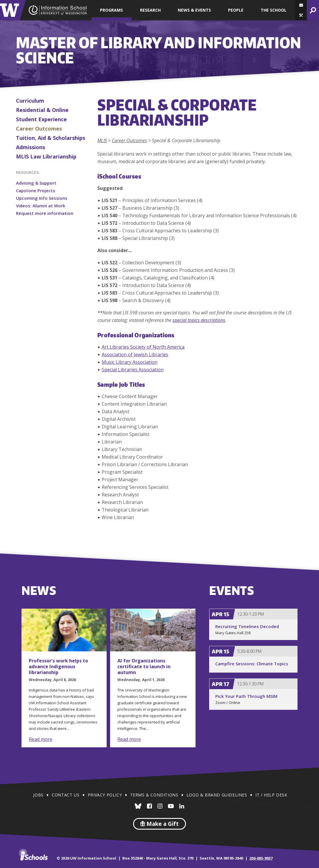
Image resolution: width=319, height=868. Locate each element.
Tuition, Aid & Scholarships (51, 138)
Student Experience (41, 119)
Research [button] (150, 10)
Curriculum (30, 101)
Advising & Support (36, 183)
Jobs (38, 795)
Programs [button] (111, 10)
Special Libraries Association (133, 370)
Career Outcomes (39, 129)
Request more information (45, 213)
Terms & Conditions (154, 795)
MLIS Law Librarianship (46, 156)
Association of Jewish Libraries (135, 354)
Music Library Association (130, 362)
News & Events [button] (194, 10)
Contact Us (66, 795)
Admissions (31, 147)
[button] (301, 15)
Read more (41, 739)
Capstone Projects (36, 190)
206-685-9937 (261, 858)
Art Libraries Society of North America (143, 347)
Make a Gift (159, 824)
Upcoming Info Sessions (42, 198)
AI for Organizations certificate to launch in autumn (144, 666)
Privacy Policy (105, 795)
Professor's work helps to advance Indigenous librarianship (58, 666)
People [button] (236, 10)
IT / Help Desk (271, 795)
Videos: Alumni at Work (41, 206)
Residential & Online (42, 110)
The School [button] (274, 10)
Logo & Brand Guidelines (217, 795)
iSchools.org (33, 855)
